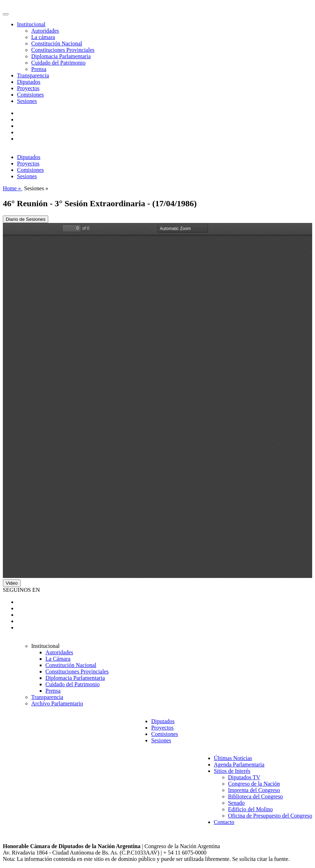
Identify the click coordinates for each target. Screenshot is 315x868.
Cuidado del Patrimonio (58, 63)
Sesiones (27, 101)
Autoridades (45, 31)
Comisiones (31, 95)
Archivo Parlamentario (57, 703)
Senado (236, 803)
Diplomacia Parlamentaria (61, 56)
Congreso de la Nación (254, 784)
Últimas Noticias (233, 758)
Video (12, 583)
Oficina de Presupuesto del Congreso (270, 816)
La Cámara (58, 659)
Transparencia (33, 75)
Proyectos (28, 88)
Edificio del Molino (250, 809)
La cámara (43, 37)
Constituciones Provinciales (63, 50)
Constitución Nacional (57, 43)
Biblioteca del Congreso (256, 796)
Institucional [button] (31, 24)
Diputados (29, 82)
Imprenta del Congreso (254, 790)
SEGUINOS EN (21, 590)
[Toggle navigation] (6, 14)
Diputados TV (244, 777)
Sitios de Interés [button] (232, 771)
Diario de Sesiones (26, 219)
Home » (13, 188)
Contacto (224, 822)
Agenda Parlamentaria (239, 765)
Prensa (39, 69)
